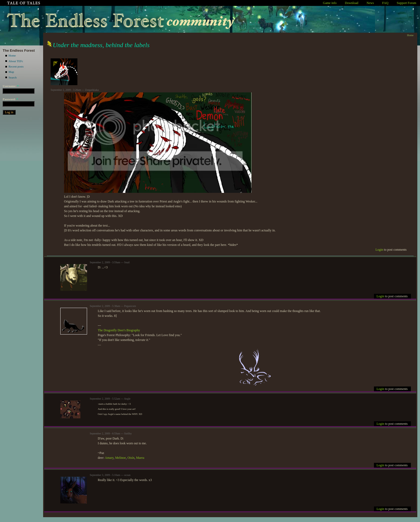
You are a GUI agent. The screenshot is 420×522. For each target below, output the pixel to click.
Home (12, 55)
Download (352, 3)
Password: (10, 99)
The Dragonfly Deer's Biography (119, 330)
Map (11, 72)
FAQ (385, 3)
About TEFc (16, 61)
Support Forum (406, 3)
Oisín (131, 458)
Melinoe (121, 458)
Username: (11, 86)
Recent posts (16, 66)
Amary (109, 458)
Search (13, 77)
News (370, 3)
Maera (140, 458)
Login (379, 250)
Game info (330, 3)
